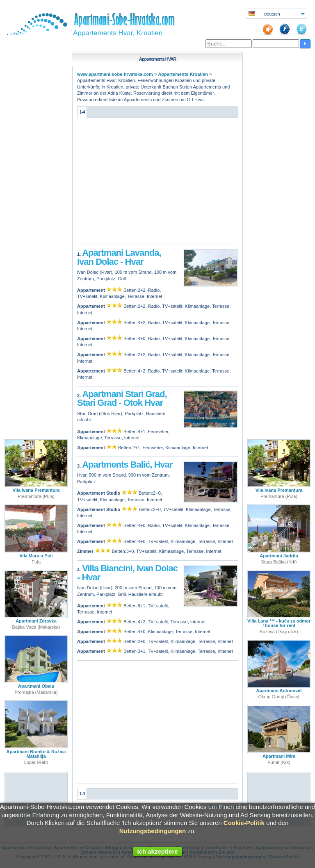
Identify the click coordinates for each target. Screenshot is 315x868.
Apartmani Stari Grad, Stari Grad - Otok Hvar (122, 399)
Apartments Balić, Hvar (127, 465)
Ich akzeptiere (157, 851)
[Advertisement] (157, 183)
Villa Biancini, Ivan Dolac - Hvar (127, 573)
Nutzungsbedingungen (153, 831)
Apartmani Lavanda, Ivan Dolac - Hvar (119, 257)
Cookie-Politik (244, 823)
